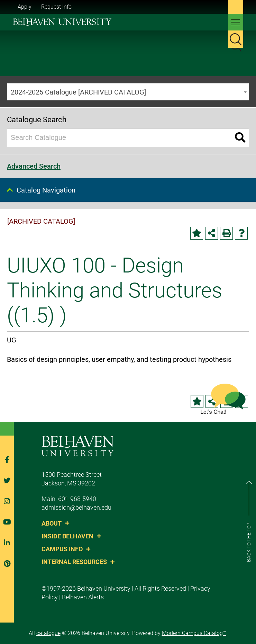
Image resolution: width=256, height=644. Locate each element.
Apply (25, 7)
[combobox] (128, 92)
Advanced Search (34, 166)
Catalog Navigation (46, 190)
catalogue (48, 633)
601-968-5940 (77, 499)
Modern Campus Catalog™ (194, 633)
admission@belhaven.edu (76, 507)
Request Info (56, 7)
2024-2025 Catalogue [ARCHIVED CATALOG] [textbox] (78, 92)
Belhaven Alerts (83, 597)
